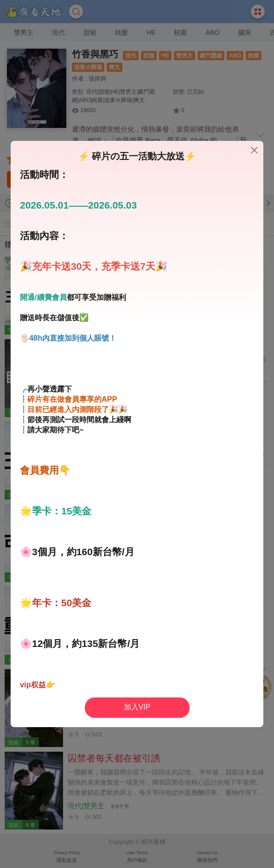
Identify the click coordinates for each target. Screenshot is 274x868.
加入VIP (137, 707)
